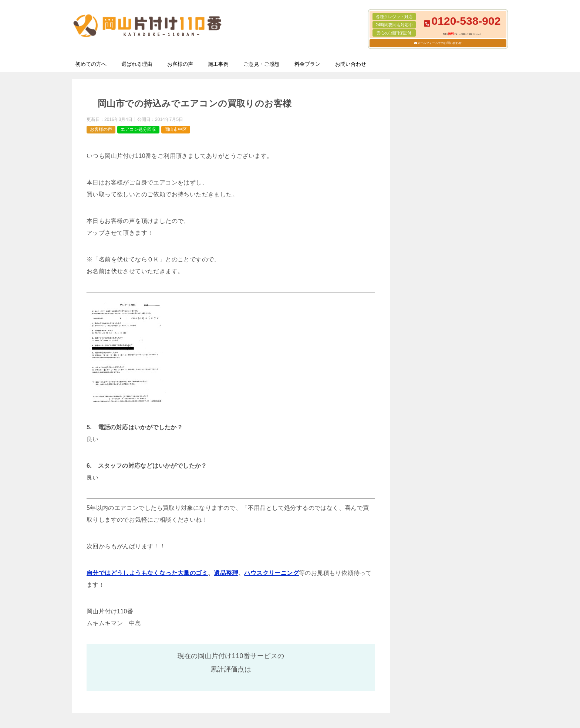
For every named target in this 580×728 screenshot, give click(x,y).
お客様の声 (180, 64)
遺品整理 (226, 573)
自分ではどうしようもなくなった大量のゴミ (147, 573)
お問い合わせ (351, 64)
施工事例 (218, 64)
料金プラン (307, 64)
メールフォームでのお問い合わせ (439, 43)
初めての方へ (91, 64)
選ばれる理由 (137, 64)
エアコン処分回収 (138, 129)
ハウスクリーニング (272, 573)
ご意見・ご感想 (262, 64)
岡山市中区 (176, 129)
